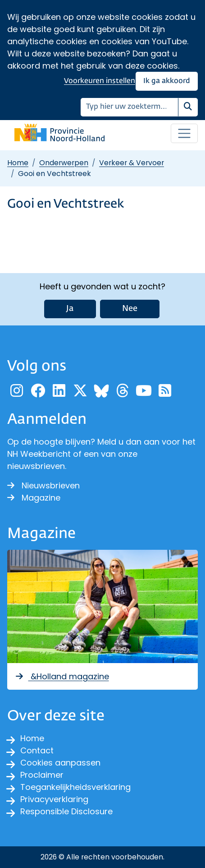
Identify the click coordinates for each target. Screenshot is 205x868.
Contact (37, 750)
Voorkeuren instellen (100, 81)
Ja (70, 309)
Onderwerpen (64, 163)
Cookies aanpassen (60, 763)
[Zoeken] (130, 107)
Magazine (34, 498)
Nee (130, 309)
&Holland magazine (62, 676)
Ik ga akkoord (167, 81)
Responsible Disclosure (66, 811)
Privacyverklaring (54, 799)
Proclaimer (42, 775)
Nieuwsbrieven (43, 485)
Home (18, 163)
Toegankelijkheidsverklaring (75, 787)
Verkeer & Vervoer (132, 163)
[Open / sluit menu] (184, 134)
